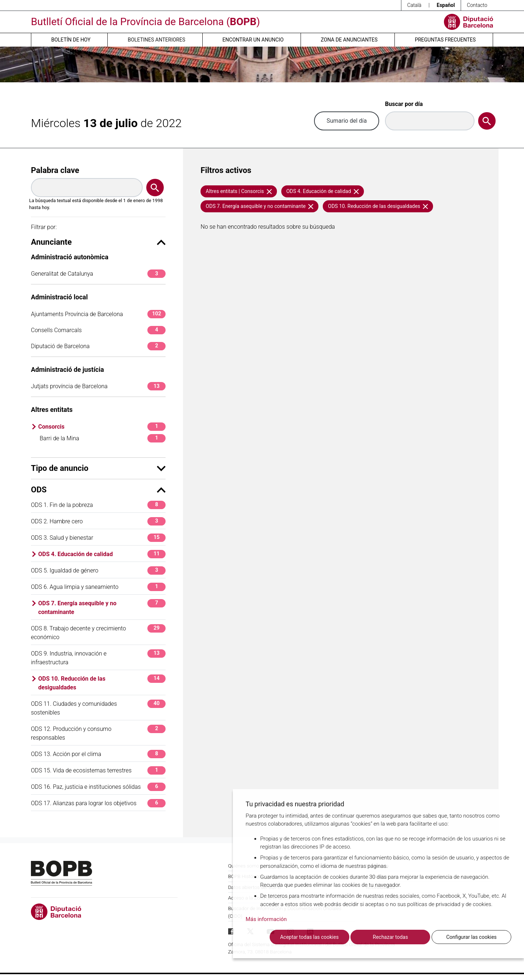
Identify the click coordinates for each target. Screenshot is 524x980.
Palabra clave (55, 170)
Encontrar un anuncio (253, 40)
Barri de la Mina (103, 438)
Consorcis (102, 427)
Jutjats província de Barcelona (98, 386)
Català (414, 5)
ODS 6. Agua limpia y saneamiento (98, 587)
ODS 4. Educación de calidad (102, 554)
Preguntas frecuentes (445, 40)
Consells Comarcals (98, 330)
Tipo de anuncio (98, 468)
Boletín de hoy (71, 40)
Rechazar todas (391, 937)
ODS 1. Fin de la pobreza (98, 505)
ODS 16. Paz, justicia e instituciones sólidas (98, 787)
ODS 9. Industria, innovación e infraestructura (98, 658)
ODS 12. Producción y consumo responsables (98, 733)
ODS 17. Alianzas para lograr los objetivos (98, 803)
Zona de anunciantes (349, 40)
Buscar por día (404, 104)
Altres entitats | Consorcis (239, 191)
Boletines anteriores (156, 40)
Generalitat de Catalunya (98, 274)
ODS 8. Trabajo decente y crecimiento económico (98, 632)
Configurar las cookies (471, 937)
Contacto (477, 5)
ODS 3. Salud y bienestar (98, 538)
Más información (266, 920)
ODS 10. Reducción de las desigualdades (102, 683)
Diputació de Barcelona (98, 346)
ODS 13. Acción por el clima (98, 754)
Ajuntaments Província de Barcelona (98, 314)
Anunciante (98, 242)
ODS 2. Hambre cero (98, 521)
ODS (98, 490)
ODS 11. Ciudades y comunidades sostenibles (98, 708)
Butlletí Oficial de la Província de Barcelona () (145, 22)
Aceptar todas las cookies (309, 937)
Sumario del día (347, 121)
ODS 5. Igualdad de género (98, 570)
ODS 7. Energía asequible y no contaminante (102, 607)
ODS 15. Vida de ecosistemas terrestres (98, 770)
